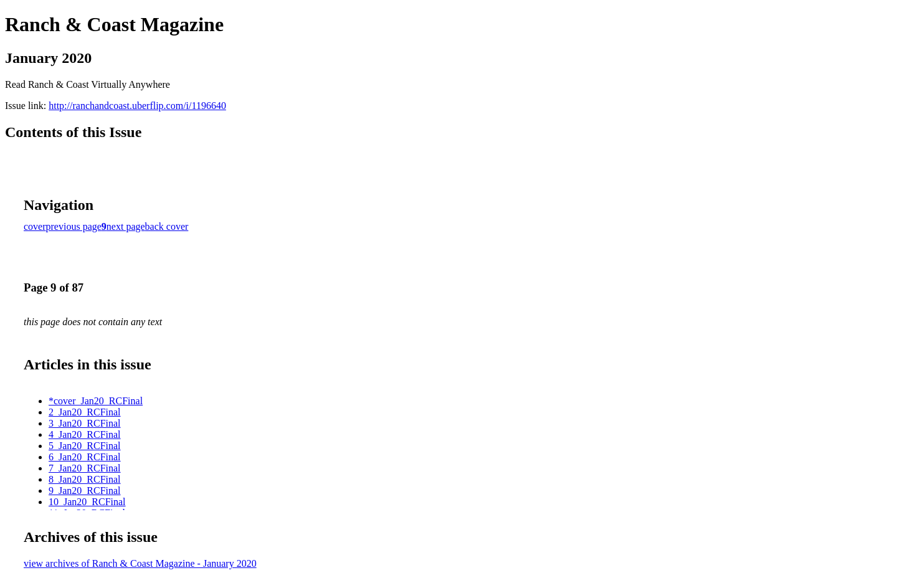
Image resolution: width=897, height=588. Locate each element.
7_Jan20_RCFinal (85, 468)
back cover (167, 226)
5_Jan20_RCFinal (85, 446)
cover (35, 226)
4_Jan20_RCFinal (85, 434)
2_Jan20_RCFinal (85, 412)
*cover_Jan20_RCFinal (96, 401)
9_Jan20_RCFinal (85, 491)
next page (126, 226)
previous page (74, 226)
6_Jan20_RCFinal (85, 457)
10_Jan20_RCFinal (87, 502)
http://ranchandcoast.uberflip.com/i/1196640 (137, 106)
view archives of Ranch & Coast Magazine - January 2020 (140, 563)
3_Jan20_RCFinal (85, 423)
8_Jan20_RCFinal (85, 479)
